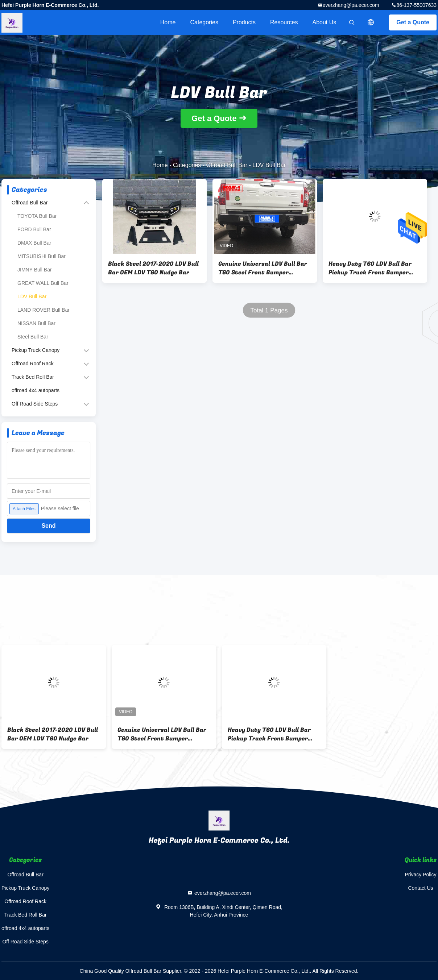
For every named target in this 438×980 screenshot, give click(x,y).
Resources (284, 22)
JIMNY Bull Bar (35, 270)
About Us (325, 22)
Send (48, 526)
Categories (204, 22)
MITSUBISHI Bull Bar (42, 256)
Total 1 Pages (269, 310)
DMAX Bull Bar (34, 243)
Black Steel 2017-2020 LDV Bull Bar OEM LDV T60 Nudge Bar (153, 268)
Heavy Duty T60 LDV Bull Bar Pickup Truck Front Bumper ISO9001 (370, 268)
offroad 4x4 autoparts (36, 390)
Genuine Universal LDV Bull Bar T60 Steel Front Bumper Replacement (263, 268)
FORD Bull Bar (34, 229)
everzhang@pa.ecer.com (351, 5)
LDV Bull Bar (32, 296)
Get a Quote (413, 22)
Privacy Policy (420, 875)
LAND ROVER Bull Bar (44, 310)
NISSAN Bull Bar (36, 323)
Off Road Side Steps (35, 404)
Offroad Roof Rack (33, 364)
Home (168, 22)
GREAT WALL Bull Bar (43, 283)
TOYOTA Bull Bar (37, 216)
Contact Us (420, 888)
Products (244, 22)
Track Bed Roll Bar (33, 377)
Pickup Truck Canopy (36, 350)
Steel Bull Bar (33, 337)
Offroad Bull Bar (227, 165)
